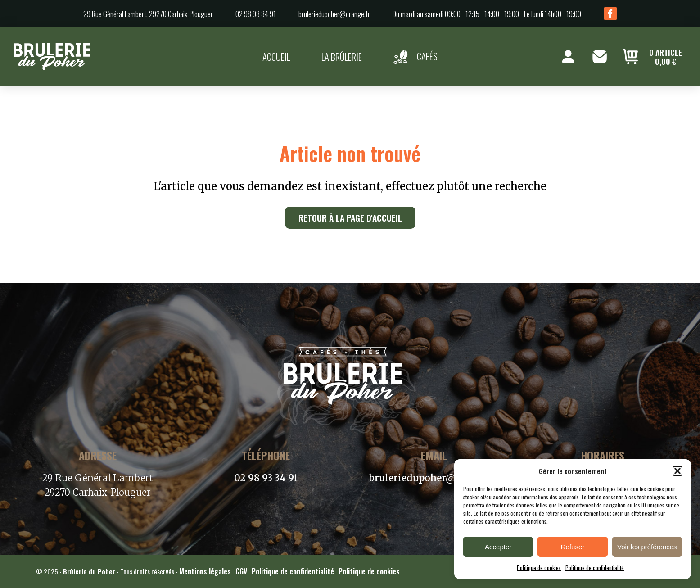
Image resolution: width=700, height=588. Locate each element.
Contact (600, 57)
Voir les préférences (647, 547)
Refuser (573, 547)
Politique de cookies (539, 568)
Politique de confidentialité (595, 568)
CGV (241, 571)
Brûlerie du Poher (89, 571)
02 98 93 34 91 (256, 14)
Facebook (610, 14)
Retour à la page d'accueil (350, 218)
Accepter (498, 547)
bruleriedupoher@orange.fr (334, 14)
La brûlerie (342, 57)
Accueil (276, 57)
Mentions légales (205, 571)
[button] (677, 471)
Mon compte (568, 57)
